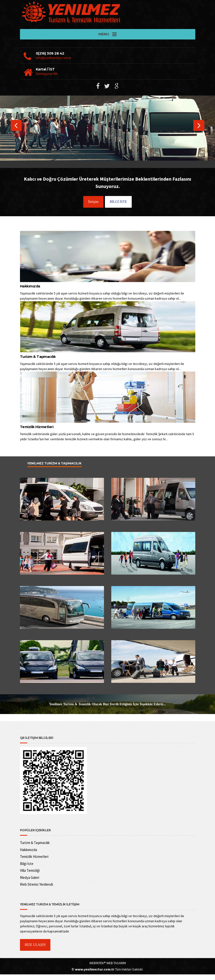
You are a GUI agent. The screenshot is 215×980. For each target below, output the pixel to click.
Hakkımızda (30, 292)
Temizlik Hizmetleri (37, 433)
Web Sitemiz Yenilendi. (37, 890)
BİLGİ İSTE (118, 207)
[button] (16, 131)
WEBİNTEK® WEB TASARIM (108, 969)
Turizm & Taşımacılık (38, 362)
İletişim (93, 207)
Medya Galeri (30, 883)
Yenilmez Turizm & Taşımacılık (54, 469)
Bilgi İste (27, 869)
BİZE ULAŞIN (35, 951)
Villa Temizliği (30, 876)
